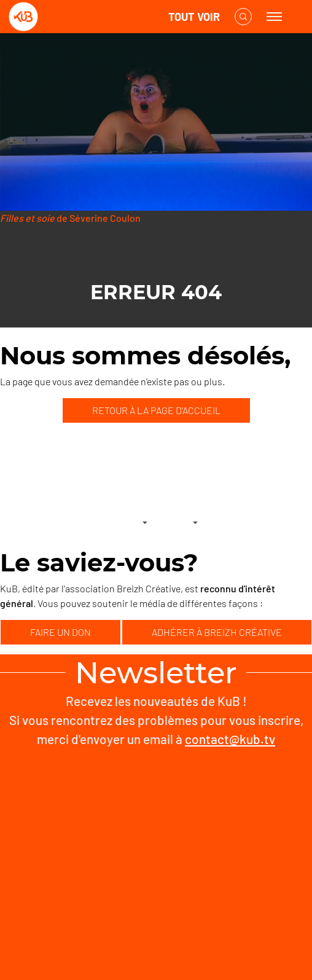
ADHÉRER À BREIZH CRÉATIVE (217, 632)
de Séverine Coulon (70, 218)
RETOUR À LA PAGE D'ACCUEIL (156, 410)
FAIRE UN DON (60, 632)
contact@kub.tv (230, 739)
